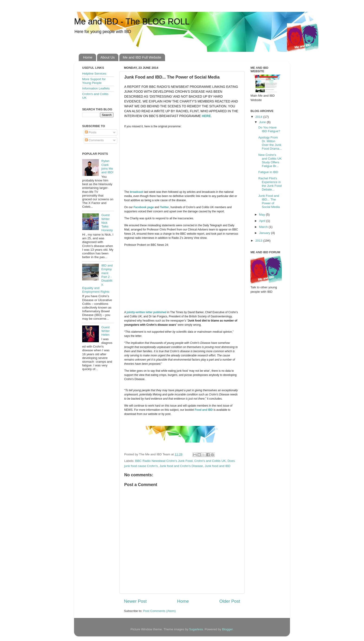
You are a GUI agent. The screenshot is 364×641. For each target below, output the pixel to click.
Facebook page (144, 207)
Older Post (230, 601)
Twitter (164, 207)
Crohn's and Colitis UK (210, 461)
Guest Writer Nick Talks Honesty (107, 223)
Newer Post (135, 601)
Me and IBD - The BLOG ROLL (132, 21)
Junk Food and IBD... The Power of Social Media (269, 201)
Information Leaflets (96, 88)
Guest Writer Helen (105, 331)
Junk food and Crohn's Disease (181, 466)
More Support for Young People (94, 81)
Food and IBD (204, 410)
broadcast (136, 192)
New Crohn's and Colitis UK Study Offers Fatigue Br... (270, 161)
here (206, 116)
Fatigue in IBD (268, 172)
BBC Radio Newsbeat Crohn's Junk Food (164, 461)
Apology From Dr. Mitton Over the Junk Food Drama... (270, 143)
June (263, 122)
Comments (94, 140)
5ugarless (196, 629)
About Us (108, 57)
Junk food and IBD (218, 466)
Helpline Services (94, 74)
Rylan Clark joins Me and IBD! (107, 167)
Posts (91, 132)
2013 (259, 241)
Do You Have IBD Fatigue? (269, 129)
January (265, 233)
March (264, 227)
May (262, 215)
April (263, 221)
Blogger (227, 629)
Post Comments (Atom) (159, 611)
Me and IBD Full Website (142, 57)
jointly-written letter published (147, 312)
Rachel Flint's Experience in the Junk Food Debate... (270, 184)
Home (88, 57)
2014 (259, 117)
